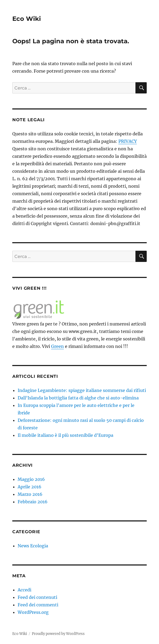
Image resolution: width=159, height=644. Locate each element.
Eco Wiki (27, 19)
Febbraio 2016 (33, 502)
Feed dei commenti (38, 605)
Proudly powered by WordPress (58, 634)
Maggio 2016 (31, 479)
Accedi (24, 590)
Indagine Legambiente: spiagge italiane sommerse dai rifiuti (82, 390)
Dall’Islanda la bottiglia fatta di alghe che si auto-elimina (78, 398)
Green (57, 346)
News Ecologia (33, 546)
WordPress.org (33, 612)
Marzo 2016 (30, 494)
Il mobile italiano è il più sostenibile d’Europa (65, 435)
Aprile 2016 (30, 487)
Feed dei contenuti (37, 597)
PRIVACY (128, 141)
